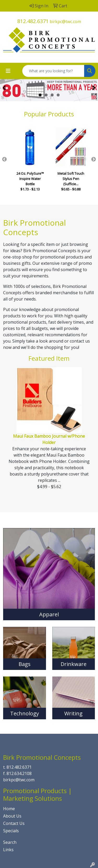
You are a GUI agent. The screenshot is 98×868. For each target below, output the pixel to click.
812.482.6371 (33, 21)
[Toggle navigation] (8, 71)
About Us (12, 816)
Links (8, 850)
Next (94, 159)
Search (10, 842)
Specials (11, 831)
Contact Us (14, 823)
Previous (4, 159)
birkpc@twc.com (65, 22)
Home (9, 809)
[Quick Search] (53, 71)
